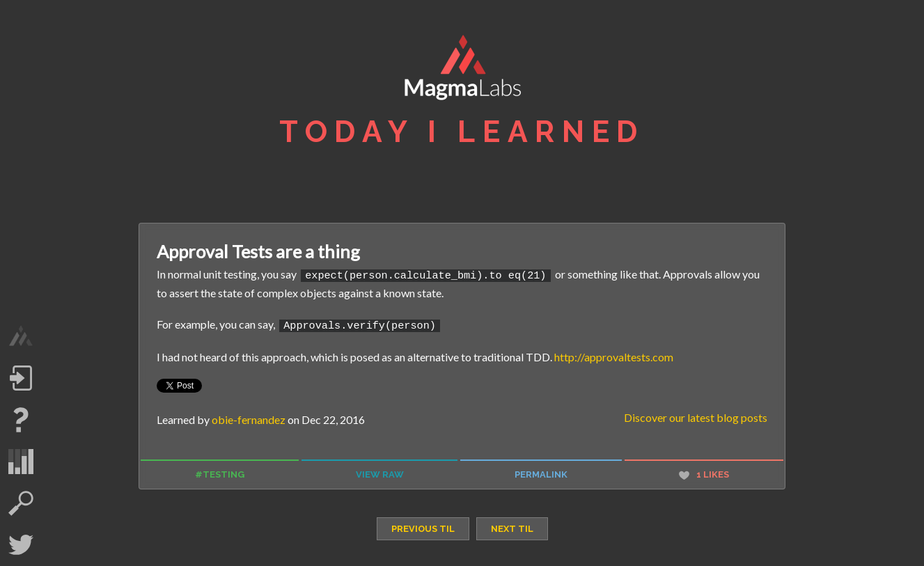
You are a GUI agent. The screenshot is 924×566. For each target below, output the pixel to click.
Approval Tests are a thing (258, 251)
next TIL (512, 527)
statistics (21, 462)
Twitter (21, 545)
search (21, 503)
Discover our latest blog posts (696, 415)
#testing (220, 472)
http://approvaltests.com (614, 354)
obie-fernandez (249, 417)
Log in (21, 378)
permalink (541, 472)
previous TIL (423, 527)
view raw (380, 472)
